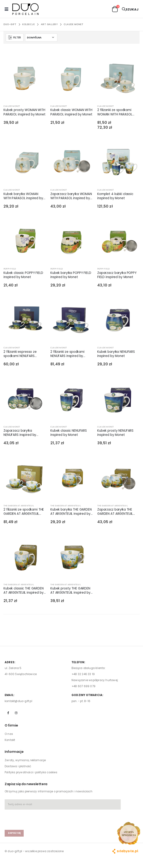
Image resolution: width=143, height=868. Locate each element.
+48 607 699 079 (83, 686)
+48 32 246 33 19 (83, 674)
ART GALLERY (49, 24)
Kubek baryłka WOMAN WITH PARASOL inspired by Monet (23, 196)
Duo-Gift (10, 24)
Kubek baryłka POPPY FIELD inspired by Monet (71, 275)
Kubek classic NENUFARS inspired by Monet (69, 433)
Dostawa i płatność (18, 766)
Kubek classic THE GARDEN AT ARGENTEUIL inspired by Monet (24, 591)
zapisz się (14, 833)
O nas (9, 734)
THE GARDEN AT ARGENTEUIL (19, 506)
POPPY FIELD (10, 269)
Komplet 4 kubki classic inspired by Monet (115, 196)
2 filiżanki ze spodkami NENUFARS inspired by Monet (67, 354)
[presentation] (32, 818)
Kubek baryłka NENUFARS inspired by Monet (116, 354)
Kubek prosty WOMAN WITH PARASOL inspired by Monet (24, 112)
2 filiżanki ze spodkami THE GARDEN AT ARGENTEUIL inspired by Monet (24, 512)
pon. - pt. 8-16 (81, 701)
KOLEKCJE (28, 24)
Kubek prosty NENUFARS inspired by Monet (115, 433)
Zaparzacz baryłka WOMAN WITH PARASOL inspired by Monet (71, 196)
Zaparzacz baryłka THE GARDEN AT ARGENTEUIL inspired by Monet (115, 512)
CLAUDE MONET (73, 24)
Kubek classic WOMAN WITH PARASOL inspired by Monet (71, 112)
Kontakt (10, 740)
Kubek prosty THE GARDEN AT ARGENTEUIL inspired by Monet (70, 591)
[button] (115, 9)
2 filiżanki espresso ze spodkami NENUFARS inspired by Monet (20, 354)
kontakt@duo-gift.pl (18, 701)
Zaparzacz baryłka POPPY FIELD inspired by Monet (117, 275)
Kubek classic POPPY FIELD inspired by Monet (23, 275)
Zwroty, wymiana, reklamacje (25, 760)
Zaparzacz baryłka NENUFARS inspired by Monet (20, 433)
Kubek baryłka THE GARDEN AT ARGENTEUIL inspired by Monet (71, 512)
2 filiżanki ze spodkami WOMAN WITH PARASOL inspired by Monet (115, 112)
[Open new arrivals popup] (129, 833)
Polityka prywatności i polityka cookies (31, 772)
